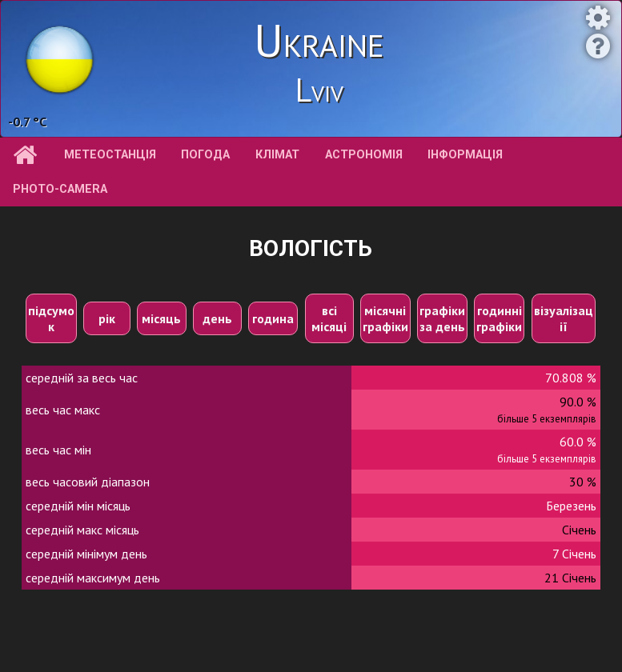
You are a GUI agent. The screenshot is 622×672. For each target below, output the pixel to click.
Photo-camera (60, 189)
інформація (465, 155)
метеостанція (110, 155)
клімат (277, 155)
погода (205, 155)
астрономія (364, 155)
